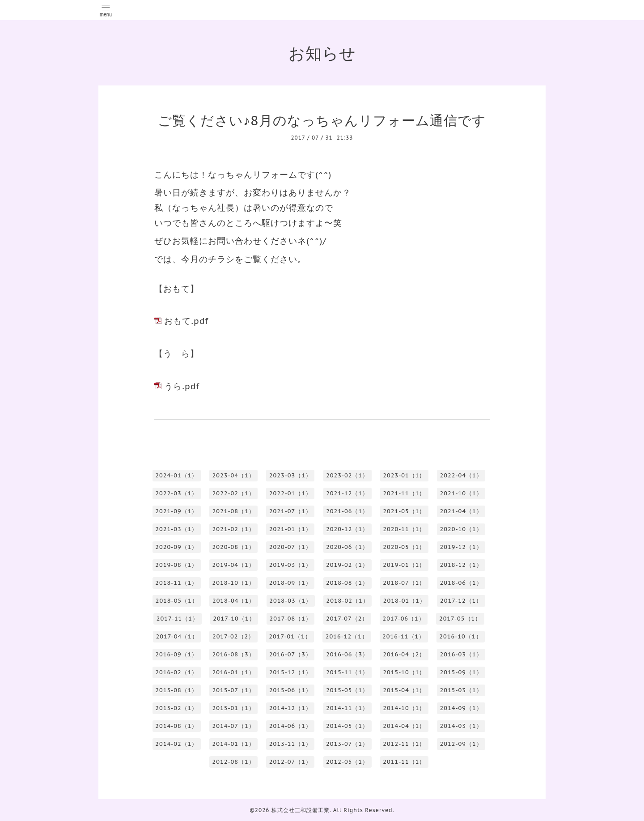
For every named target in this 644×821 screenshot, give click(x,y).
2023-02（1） (347, 475)
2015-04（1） (404, 690)
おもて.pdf (186, 321)
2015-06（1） (290, 690)
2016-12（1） (347, 636)
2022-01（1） (290, 493)
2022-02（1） (234, 493)
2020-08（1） (234, 547)
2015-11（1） (347, 672)
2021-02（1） (234, 529)
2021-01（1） (290, 529)
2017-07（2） (347, 619)
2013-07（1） (347, 744)
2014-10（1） (404, 708)
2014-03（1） (461, 726)
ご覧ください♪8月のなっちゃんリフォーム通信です (322, 120)
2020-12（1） (347, 529)
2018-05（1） (177, 601)
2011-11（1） (404, 762)
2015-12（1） (290, 672)
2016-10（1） (460, 636)
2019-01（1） (404, 565)
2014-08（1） (176, 726)
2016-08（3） (234, 654)
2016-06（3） (347, 654)
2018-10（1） (234, 583)
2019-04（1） (234, 565)
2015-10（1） (404, 672)
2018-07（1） (404, 583)
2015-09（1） (461, 672)
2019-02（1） (347, 565)
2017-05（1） (460, 619)
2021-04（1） (461, 511)
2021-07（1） (290, 511)
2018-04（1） (234, 601)
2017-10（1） (234, 619)
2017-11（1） (178, 619)
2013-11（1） (290, 744)
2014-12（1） (290, 708)
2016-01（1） (234, 672)
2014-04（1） (404, 726)
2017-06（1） (403, 619)
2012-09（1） (461, 744)
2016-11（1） (404, 636)
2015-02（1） (176, 708)
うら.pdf (182, 386)
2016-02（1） (176, 672)
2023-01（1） (404, 475)
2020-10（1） (461, 529)
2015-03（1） (461, 690)
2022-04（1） (461, 475)
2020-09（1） (176, 547)
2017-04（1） (177, 636)
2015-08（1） (176, 690)
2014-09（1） (461, 708)
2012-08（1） (234, 762)
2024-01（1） (176, 475)
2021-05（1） (404, 511)
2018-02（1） (347, 601)
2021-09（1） (176, 511)
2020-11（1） (404, 529)
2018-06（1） (461, 583)
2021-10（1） (461, 493)
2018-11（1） (176, 583)
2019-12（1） (461, 547)
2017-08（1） (291, 619)
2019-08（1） (176, 565)
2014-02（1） (176, 744)
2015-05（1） (347, 690)
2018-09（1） (290, 583)
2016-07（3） (290, 654)
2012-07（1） (290, 762)
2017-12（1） (461, 601)
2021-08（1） (234, 511)
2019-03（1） (290, 565)
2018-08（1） (347, 583)
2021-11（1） (404, 493)
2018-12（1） (461, 565)
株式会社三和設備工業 (301, 810)
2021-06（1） (347, 511)
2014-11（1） (347, 708)
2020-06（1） (347, 547)
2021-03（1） (176, 529)
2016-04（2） (404, 654)
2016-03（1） (461, 654)
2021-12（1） (347, 493)
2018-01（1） (405, 601)
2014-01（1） (234, 744)
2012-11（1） (404, 744)
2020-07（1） (290, 547)
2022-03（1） (176, 493)
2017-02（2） (233, 636)
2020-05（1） (404, 547)
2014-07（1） (234, 726)
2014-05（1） (347, 726)
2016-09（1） (176, 654)
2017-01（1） (290, 636)
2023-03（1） (290, 475)
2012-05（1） (347, 762)
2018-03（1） (290, 601)
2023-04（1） (234, 475)
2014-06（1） (290, 726)
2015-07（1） (234, 690)
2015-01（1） (234, 708)
